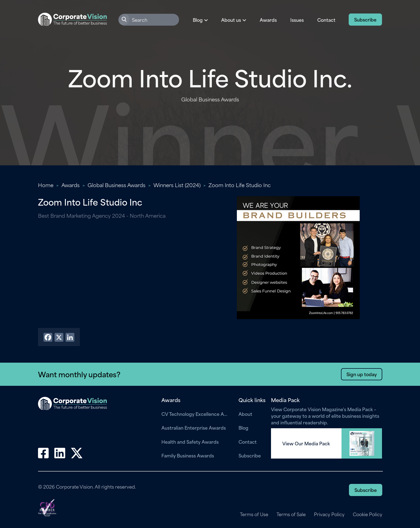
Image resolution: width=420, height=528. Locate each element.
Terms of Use (254, 514)
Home (46, 185)
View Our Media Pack (306, 443)
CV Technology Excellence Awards (196, 414)
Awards (268, 20)
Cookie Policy (368, 514)
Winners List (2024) (177, 185)
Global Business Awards (116, 185)
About (245, 414)
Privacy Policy (329, 514)
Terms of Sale (291, 514)
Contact (326, 20)
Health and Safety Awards (190, 441)
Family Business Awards (188, 455)
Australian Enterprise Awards (194, 427)
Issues (297, 20)
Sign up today (362, 374)
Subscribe (365, 19)
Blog (243, 427)
